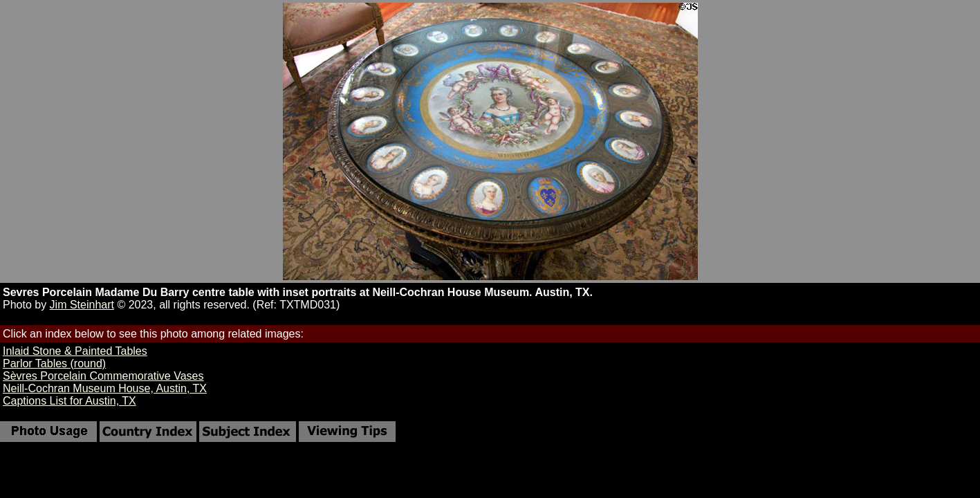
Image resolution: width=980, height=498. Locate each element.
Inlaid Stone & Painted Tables (75, 351)
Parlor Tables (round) (54, 363)
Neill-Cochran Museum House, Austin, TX (105, 388)
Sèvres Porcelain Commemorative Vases (103, 376)
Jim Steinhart (82, 305)
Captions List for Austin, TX (70, 401)
